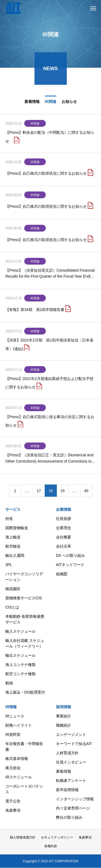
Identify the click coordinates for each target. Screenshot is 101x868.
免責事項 (13, 810)
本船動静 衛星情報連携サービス (25, 619)
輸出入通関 (15, 555)
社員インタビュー (71, 762)
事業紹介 (64, 716)
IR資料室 (13, 734)
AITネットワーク (70, 565)
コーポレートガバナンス (24, 789)
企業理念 (64, 528)
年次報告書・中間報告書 (24, 747)
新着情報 (32, 103)
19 (62, 492)
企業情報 (64, 509)
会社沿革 (64, 546)
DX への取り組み (70, 555)
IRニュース (15, 716)
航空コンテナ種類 (20, 674)
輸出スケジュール (20, 655)
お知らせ (69, 103)
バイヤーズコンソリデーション (24, 577)
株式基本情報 (17, 759)
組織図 (62, 574)
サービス (13, 509)
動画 (9, 683)
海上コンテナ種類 (20, 665)
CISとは (12, 607)
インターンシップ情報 (75, 799)
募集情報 (64, 771)
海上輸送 (13, 537)
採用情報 (64, 707)
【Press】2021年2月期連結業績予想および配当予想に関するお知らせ (49, 384)
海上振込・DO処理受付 (25, 692)
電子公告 (13, 801)
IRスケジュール (19, 777)
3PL (9, 565)
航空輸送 (13, 546)
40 (86, 492)
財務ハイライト (19, 725)
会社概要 (64, 537)
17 (39, 492)
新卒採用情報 (67, 790)
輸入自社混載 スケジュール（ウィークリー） (25, 643)
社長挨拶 (64, 519)
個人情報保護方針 (23, 837)
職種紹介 (64, 725)
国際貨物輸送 (17, 528)
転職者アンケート (71, 781)
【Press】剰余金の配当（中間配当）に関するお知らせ (50, 138)
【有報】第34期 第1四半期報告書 (35, 310)
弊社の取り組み (69, 817)
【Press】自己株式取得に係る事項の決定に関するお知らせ (50, 422)
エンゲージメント (71, 734)
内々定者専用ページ (73, 808)
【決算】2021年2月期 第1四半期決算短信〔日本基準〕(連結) (49, 345)
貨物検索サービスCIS (24, 598)
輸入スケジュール (20, 631)
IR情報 (11, 707)
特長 (9, 519)
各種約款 (51, 846)
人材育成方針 (67, 753)
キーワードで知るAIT (74, 744)
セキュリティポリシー (57, 837)
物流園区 (13, 589)
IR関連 (51, 103)
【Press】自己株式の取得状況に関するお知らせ (46, 174)
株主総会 (13, 768)
